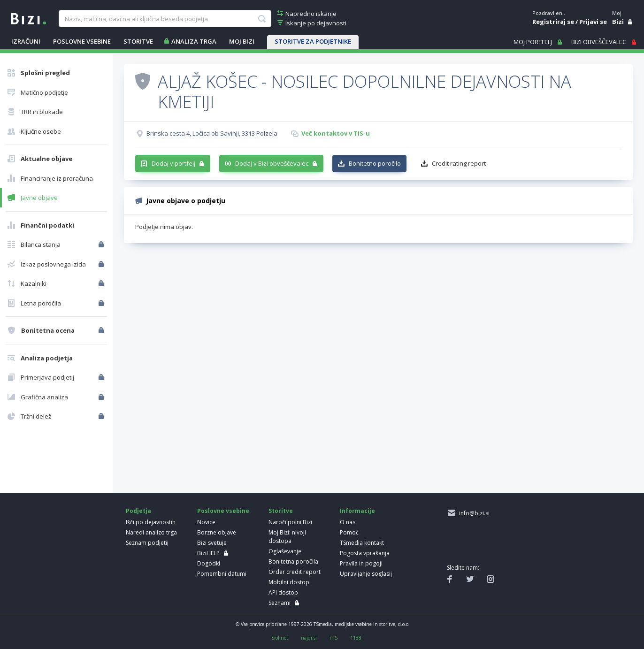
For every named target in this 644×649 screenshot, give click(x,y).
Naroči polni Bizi (290, 522)
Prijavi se (593, 22)
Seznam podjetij (147, 543)
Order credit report (295, 572)
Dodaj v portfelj (173, 163)
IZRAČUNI (26, 41)
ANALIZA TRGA (194, 41)
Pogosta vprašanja (365, 553)
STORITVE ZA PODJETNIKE (313, 41)
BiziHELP (208, 553)
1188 (356, 638)
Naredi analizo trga (151, 532)
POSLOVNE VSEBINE (82, 41)
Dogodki (209, 563)
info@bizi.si (473, 513)
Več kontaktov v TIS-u (336, 133)
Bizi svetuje (212, 543)
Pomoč (349, 532)
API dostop (283, 592)
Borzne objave (217, 532)
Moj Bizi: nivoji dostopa (287, 537)
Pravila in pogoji (361, 563)
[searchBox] (165, 19)
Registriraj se (553, 22)
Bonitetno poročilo (375, 163)
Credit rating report (459, 163)
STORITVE (138, 41)
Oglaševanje (285, 551)
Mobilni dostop (289, 582)
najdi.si (309, 638)
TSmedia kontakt (362, 543)
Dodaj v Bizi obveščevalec (272, 163)
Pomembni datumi (222, 574)
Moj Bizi (242, 41)
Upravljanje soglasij (366, 574)
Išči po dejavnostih (151, 522)
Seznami (280, 603)
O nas (348, 522)
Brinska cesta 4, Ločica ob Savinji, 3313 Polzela (212, 133)
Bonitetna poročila (293, 561)
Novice (206, 522)
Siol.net (280, 638)
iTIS (333, 638)
